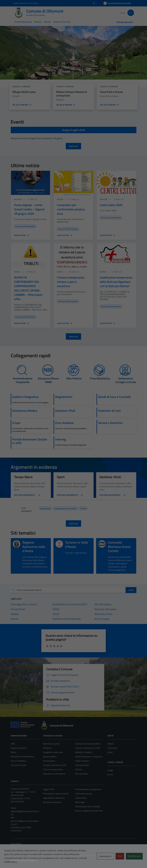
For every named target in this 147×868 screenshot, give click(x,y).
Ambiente (47, 748)
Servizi (47, 22)
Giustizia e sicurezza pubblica (88, 744)
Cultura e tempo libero (53, 769)
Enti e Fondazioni (18, 761)
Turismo (83, 508)
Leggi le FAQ (49, 789)
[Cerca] (131, 13)
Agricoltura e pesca (51, 744)
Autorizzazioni (49, 761)
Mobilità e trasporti (84, 752)
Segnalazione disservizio (54, 798)
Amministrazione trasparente (88, 789)
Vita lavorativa (82, 774)
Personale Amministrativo (22, 757)
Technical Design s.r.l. (29, 860)
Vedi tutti (73, 146)
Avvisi (60, 199)
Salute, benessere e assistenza (89, 757)
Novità (38, 22)
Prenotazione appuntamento (56, 794)
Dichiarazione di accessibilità (88, 806)
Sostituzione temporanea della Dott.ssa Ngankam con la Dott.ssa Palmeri (116, 282)
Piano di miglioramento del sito (89, 811)
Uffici (13, 744)
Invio (131, 590)
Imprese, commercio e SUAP (88, 748)
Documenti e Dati (18, 765)
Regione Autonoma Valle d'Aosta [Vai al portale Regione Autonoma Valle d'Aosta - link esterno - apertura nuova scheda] (26, 3)
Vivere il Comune (62, 22)
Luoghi (110, 770)
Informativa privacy (84, 794)
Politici (14, 752)
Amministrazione (23, 22)
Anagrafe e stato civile (53, 752)
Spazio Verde (45, 508)
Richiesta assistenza (52, 802)
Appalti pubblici (50, 757)
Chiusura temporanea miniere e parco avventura (71, 282)
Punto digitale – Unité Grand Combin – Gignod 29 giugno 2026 (29, 209)
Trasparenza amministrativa (65, 508)
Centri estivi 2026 (111, 205)
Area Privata (16, 844)
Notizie (18, 199)
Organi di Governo (19, 748)
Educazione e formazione (54, 774)
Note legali (80, 802)
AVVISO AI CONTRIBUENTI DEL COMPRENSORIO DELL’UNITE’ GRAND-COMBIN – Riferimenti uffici (28, 288)
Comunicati (112, 748)
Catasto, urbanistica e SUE (55, 765)
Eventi (110, 774)
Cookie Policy (81, 798)
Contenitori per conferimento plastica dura (71, 209)
